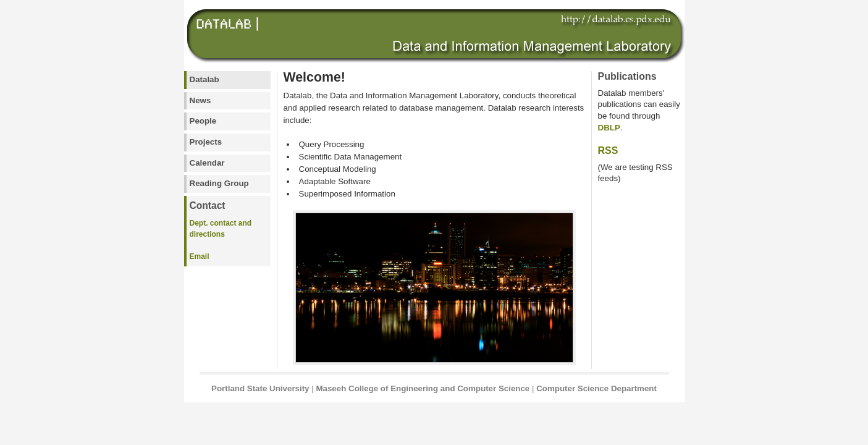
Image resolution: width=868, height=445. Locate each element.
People (203, 121)
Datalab (204, 79)
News (200, 100)
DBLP (609, 128)
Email (200, 256)
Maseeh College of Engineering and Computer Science (423, 388)
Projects (206, 142)
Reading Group (219, 183)
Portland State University (260, 388)
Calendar (207, 163)
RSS (608, 150)
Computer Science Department (596, 388)
